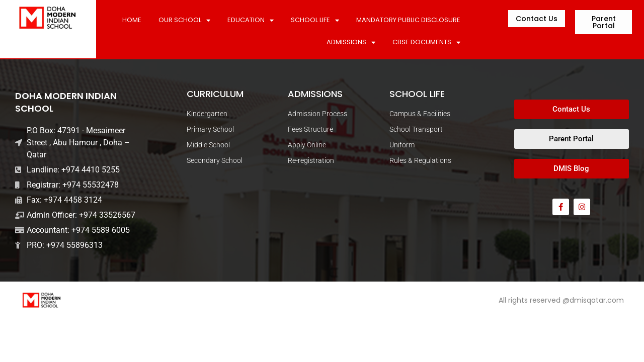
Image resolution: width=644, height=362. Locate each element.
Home (132, 20)
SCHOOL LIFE (315, 20)
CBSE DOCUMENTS (426, 42)
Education (251, 20)
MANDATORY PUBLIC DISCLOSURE (408, 20)
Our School (184, 20)
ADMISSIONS (351, 42)
